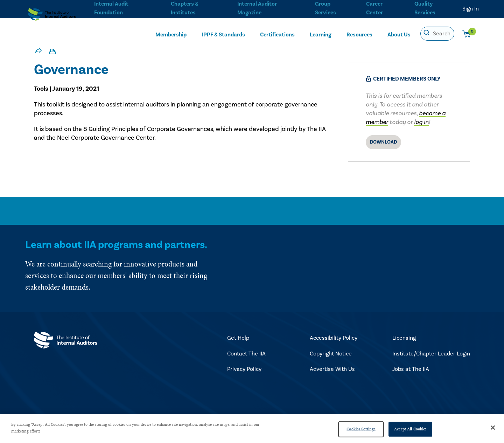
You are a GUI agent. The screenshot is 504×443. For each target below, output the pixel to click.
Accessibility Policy (334, 338)
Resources (360, 34)
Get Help (238, 338)
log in (421, 122)
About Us (399, 34)
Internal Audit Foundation (111, 7)
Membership (171, 34)
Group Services (324, 7)
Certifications (278, 34)
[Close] (493, 428)
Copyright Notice (331, 354)
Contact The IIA (246, 354)
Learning (321, 34)
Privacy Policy (244, 369)
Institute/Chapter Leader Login (431, 354)
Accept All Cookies (410, 429)
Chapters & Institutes (184, 7)
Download (383, 142)
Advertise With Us (332, 369)
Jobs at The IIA (411, 369)
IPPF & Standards (224, 34)
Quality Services (425, 7)
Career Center (374, 7)
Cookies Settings (361, 429)
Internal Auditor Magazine (256, 7)
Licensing (404, 338)
